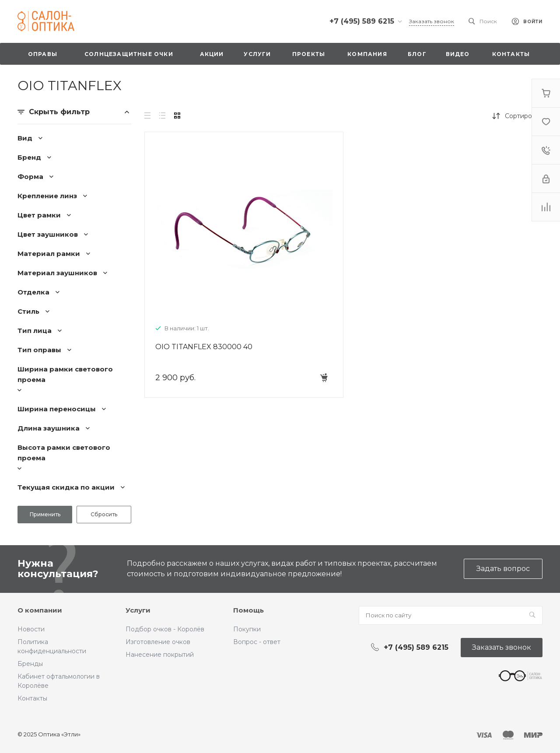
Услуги (138, 610)
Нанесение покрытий (160, 655)
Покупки (247, 629)
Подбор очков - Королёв (165, 629)
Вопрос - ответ (257, 642)
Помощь (248, 610)
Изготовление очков (158, 642)
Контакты (32, 698)
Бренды (30, 664)
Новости (31, 629)
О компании (40, 610)
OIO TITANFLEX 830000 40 (204, 347)
